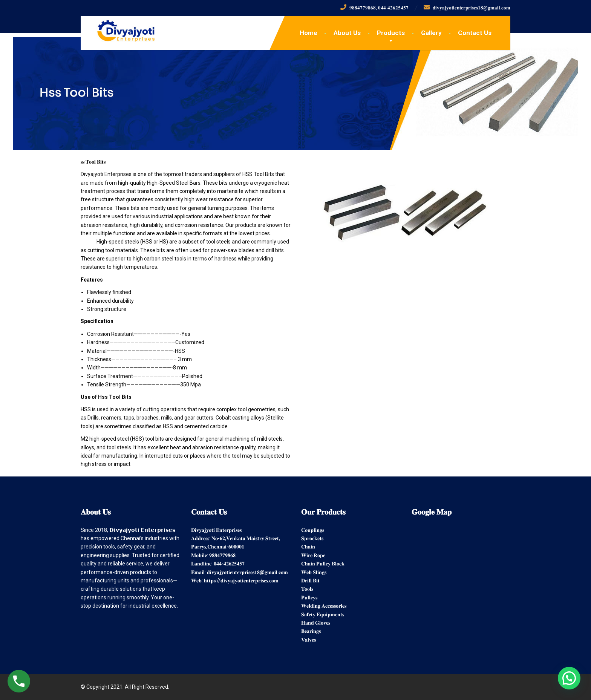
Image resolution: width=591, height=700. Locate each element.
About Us (347, 33)
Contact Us (475, 33)
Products (391, 33)
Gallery (431, 33)
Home (309, 33)
